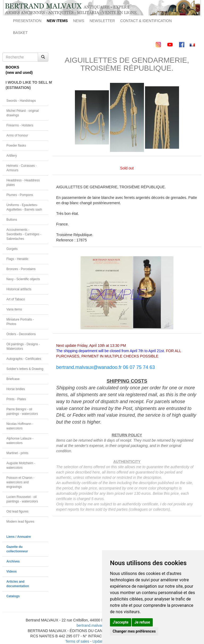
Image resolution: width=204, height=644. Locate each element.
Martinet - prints (17, 453)
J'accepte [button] (121, 622)
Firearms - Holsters (20, 125)
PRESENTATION (27, 21)
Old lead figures (17, 511)
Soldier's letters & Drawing (25, 369)
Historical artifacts (19, 289)
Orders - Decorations (21, 334)
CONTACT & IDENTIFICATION (146, 21)
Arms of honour (17, 135)
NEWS (79, 21)
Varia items (14, 309)
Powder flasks (16, 146)
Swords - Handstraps (21, 101)
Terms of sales (77, 641)
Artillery (12, 156)
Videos (12, 572)
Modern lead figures (20, 522)
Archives (13, 561)
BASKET (20, 33)
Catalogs (13, 596)
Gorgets (12, 249)
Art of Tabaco (16, 299)
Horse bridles (16, 389)
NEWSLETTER (102, 21)
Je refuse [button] (142, 622)
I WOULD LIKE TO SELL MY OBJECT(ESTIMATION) (27, 85)
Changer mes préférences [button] (134, 631)
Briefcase (13, 379)
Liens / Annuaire (19, 537)
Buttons (12, 220)
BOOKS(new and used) (19, 70)
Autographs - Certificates (24, 359)
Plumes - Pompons (20, 195)
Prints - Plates (16, 399)
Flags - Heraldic (17, 259)
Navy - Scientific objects (23, 279)
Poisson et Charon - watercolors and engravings (20, 482)
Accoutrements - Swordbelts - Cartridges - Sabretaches (24, 234)
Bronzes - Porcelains (21, 269)
